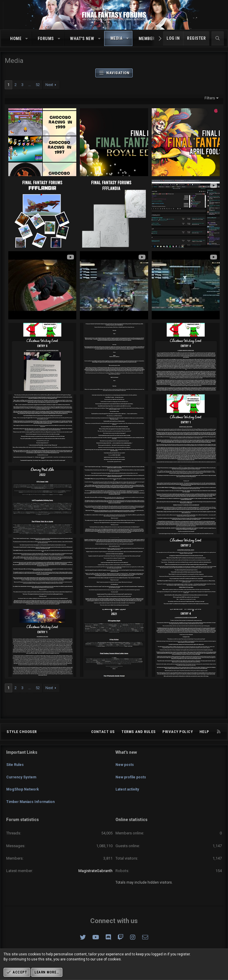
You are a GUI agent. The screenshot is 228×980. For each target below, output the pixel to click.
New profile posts (132, 783)
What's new (82, 39)
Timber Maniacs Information (33, 804)
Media (117, 38)
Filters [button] (210, 98)
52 (38, 85)
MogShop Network (23, 793)
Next (49, 85)
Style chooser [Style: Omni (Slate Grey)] (22, 741)
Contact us (103, 741)
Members (148, 39)
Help (204, 741)
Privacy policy (178, 741)
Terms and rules (139, 741)
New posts (125, 772)
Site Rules (15, 772)
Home (16, 39)
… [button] (30, 85)
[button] (27, 39)
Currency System (22, 783)
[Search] (218, 39)
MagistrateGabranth (95, 871)
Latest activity (128, 793)
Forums (46, 39)
